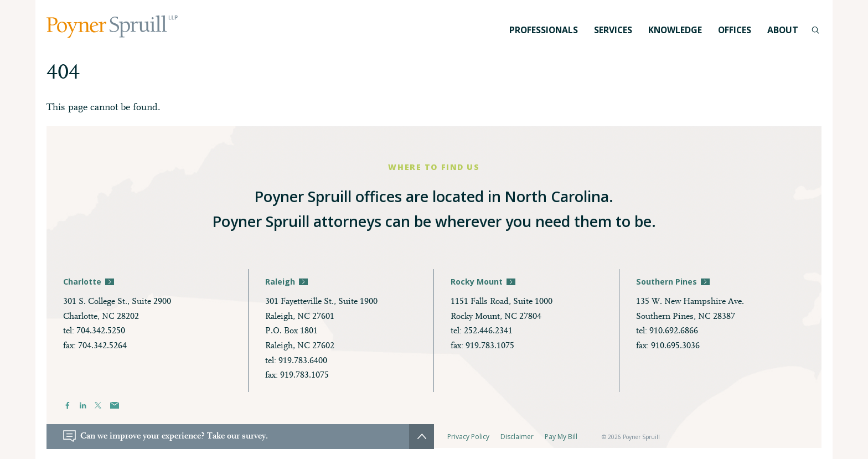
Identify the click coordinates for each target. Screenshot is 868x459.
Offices (735, 30)
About (783, 30)
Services (613, 30)
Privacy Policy (468, 437)
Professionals (544, 30)
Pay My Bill (561, 437)
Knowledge (675, 30)
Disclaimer (517, 437)
